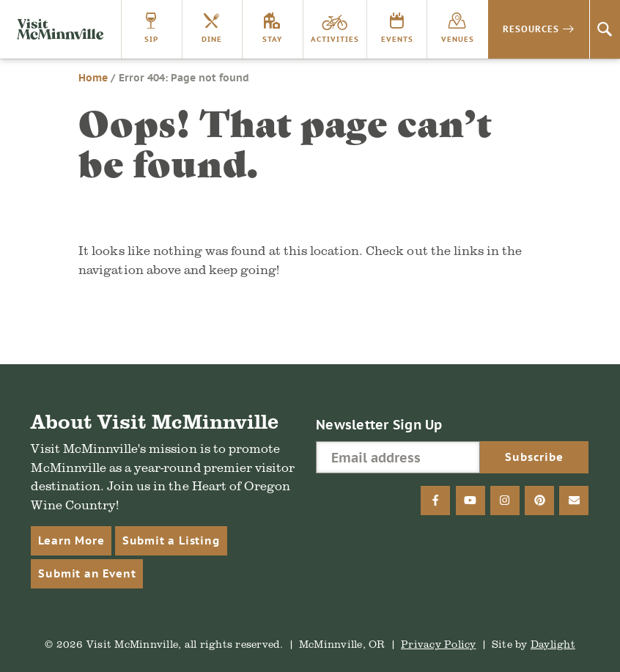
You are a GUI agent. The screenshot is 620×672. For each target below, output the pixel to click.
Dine (212, 39)
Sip (151, 39)
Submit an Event (87, 573)
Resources (531, 29)
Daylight (553, 644)
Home (93, 78)
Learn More (71, 540)
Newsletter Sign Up (379, 425)
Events (397, 39)
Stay (272, 39)
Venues (458, 39)
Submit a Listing (171, 540)
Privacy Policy (439, 644)
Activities (335, 39)
